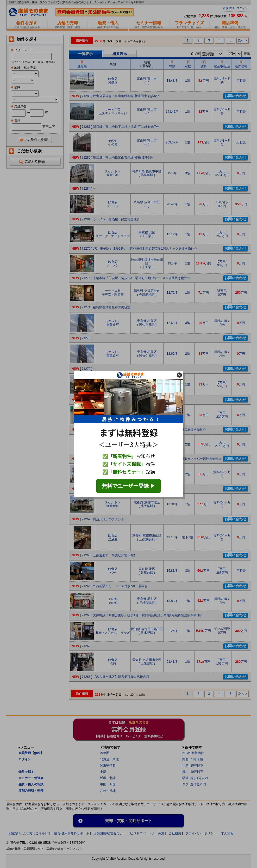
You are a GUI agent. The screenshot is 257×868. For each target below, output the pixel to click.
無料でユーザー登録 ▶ (128, 486)
